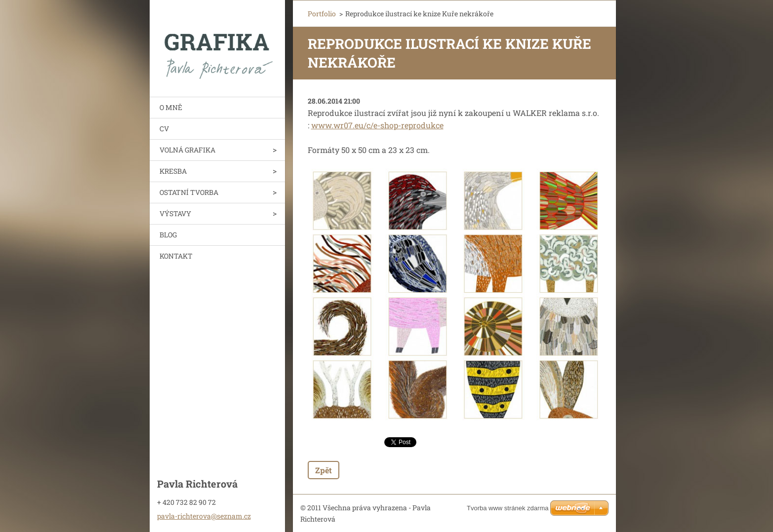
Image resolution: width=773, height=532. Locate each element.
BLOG (168, 235)
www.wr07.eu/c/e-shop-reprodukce (377, 125)
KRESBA (173, 171)
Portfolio (322, 14)
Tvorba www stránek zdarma (508, 508)
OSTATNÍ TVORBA (189, 192)
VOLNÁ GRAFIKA (187, 150)
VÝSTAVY (175, 213)
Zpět (324, 470)
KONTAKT (176, 256)
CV (164, 129)
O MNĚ (171, 107)
